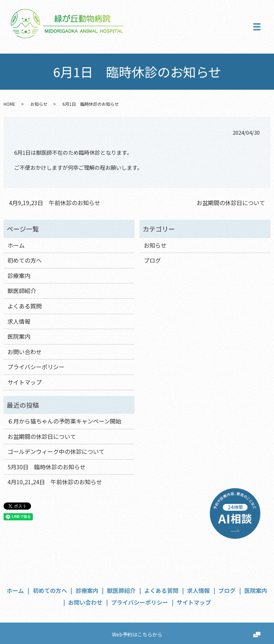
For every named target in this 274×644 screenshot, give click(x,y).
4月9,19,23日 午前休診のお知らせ (55, 203)
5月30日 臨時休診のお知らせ (47, 467)
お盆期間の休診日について (231, 203)
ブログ (152, 260)
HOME (9, 104)
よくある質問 (25, 306)
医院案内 (19, 336)
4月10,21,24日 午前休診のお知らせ (55, 482)
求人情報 (19, 321)
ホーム (16, 245)
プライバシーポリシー (36, 367)
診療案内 (19, 276)
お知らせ (39, 104)
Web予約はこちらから (137, 634)
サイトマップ (25, 382)
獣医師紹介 (22, 291)
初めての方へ (25, 260)
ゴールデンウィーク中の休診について (56, 451)
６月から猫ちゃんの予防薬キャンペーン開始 (64, 421)
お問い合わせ (25, 352)
